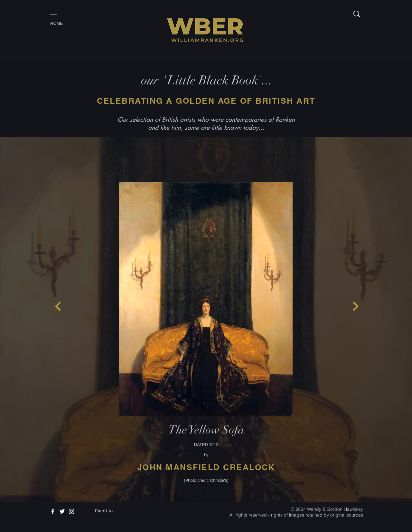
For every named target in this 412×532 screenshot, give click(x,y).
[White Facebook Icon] (53, 511)
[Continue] (58, 306)
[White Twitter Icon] (62, 511)
